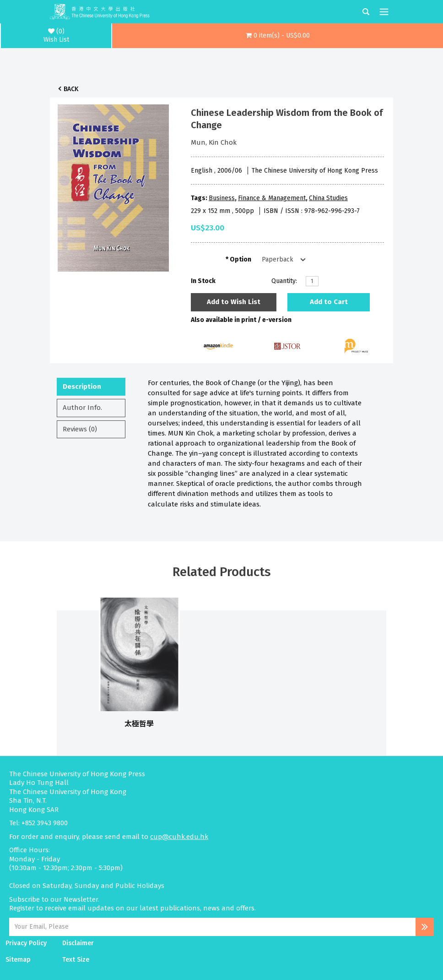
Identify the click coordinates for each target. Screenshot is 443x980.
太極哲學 (139, 724)
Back (71, 89)
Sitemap (18, 960)
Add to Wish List (234, 302)
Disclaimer (78, 943)
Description (82, 387)
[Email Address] (212, 927)
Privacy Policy (26, 943)
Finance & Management (272, 198)
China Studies (328, 198)
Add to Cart (329, 302)
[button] (278, 36)
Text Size (76, 960)
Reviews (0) (80, 429)
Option (240, 259)
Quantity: (284, 281)
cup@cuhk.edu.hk (179, 837)
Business (222, 198)
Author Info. (82, 408)
